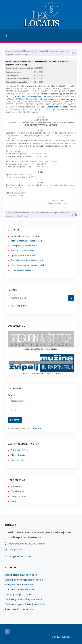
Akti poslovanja (18, 455)
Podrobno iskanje (19, 306)
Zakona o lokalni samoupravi (63, 99)
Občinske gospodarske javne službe (27, 260)
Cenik (13, 501)
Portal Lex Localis (19, 496)
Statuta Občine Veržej (57, 107)
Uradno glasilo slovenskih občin (25, 236)
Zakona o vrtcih (35, 86)
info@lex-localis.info (20, 557)
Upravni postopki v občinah (23, 255)
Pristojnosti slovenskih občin (24, 246)
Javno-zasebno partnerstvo (23, 270)
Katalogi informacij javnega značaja (27, 241)
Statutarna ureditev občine (23, 251)
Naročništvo (16, 487)
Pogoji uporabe (18, 491)
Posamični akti (17, 460)
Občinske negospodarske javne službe (28, 265)
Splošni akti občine (19, 450)
